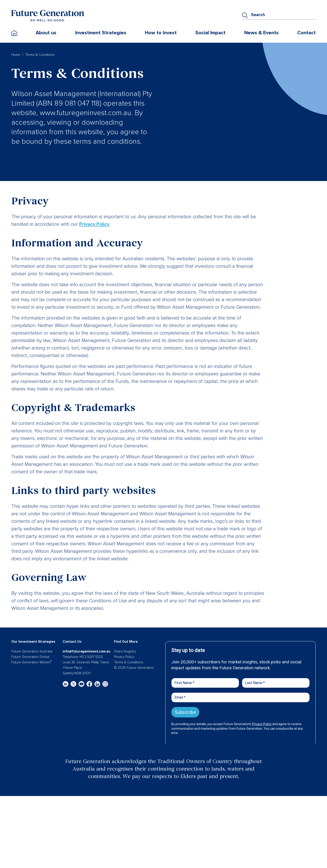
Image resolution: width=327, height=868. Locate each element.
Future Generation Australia (32, 651)
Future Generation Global (30, 657)
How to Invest (161, 34)
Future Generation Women (32, 662)
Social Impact (210, 34)
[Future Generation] (48, 17)
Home (16, 55)
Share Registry (125, 651)
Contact (306, 34)
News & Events (261, 34)
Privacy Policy (95, 224)
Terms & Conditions (129, 662)
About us (46, 34)
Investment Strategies (101, 34)
